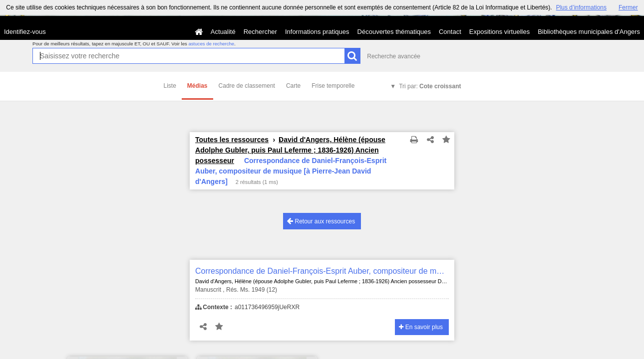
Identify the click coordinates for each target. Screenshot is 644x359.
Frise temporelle (333, 86)
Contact (450, 32)
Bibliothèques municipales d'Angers (589, 32)
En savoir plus (421, 327)
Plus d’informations (581, 7)
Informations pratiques (317, 32)
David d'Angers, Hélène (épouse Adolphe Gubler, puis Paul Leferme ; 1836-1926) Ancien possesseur (290, 150)
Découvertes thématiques (394, 32)
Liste (170, 86)
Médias (197, 86)
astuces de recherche (211, 44)
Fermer (628, 7)
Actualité (223, 32)
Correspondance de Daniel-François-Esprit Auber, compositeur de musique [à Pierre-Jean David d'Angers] (322, 271)
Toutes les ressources (232, 140)
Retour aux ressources (321, 221)
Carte (293, 86)
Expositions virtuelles (499, 32)
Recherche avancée (394, 56)
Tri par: (430, 86)
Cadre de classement (247, 86)
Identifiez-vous (25, 32)
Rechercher (260, 32)
